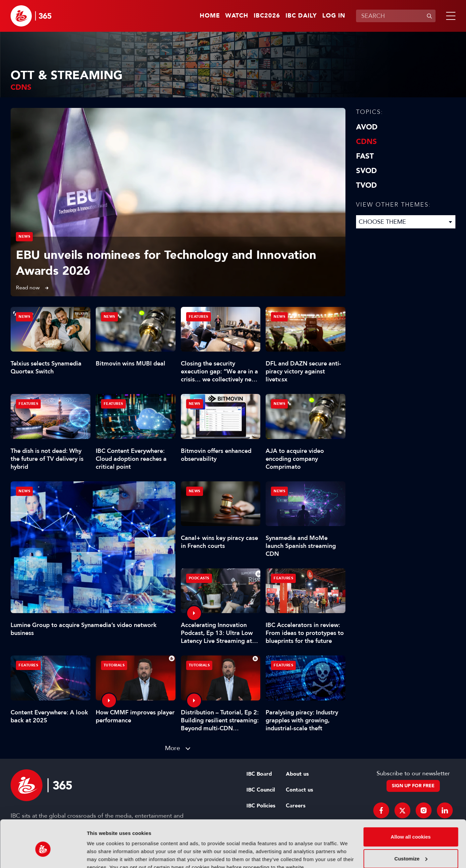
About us (297, 774)
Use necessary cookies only (411, 850)
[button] (449, 16)
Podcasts (199, 578)
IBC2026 (267, 16)
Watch (237, 16)
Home (210, 16)
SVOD (366, 171)
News (24, 237)
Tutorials (114, 665)
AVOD (367, 127)
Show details (102, 855)
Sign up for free (413, 786)
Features (199, 317)
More (173, 748)
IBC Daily (301, 16)
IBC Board (259, 774)
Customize (411, 828)
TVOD (366, 185)
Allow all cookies (411, 806)
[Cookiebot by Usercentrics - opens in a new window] (43, 855)
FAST (365, 156)
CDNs (366, 142)
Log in (334, 16)
